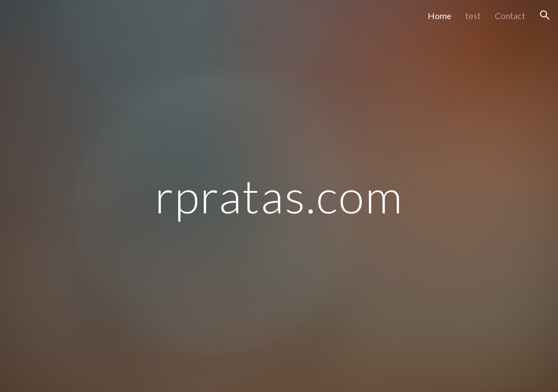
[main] (279, 196)
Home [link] (439, 16)
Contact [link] (510, 16)
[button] (545, 15)
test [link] (473, 16)
